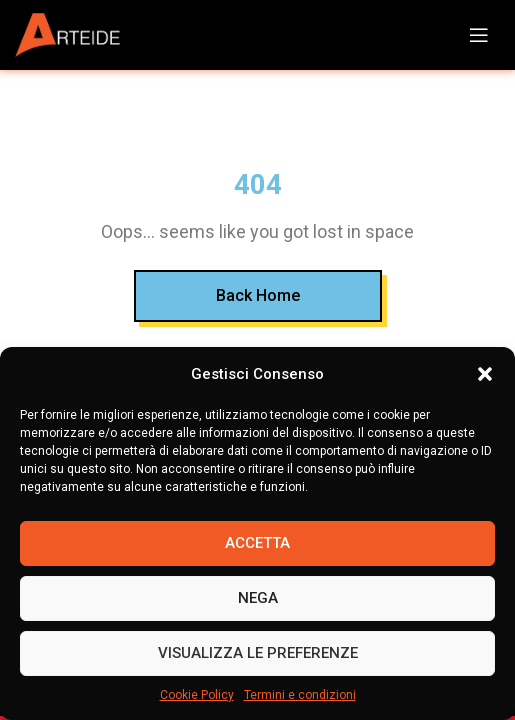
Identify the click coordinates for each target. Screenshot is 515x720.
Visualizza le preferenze (258, 653)
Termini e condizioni (300, 695)
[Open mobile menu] (479, 35)
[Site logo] (75, 35)
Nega (258, 598)
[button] (485, 374)
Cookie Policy (197, 695)
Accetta (257, 543)
